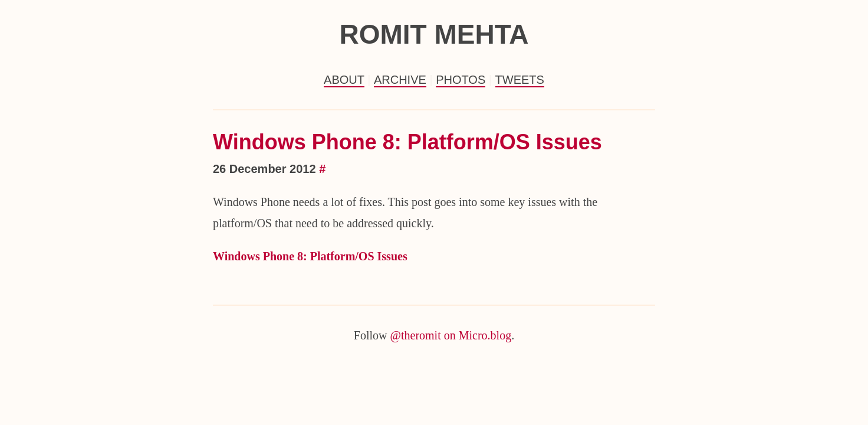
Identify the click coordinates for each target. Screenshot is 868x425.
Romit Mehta (434, 34)
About (344, 80)
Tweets (520, 80)
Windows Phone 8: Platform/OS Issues (407, 142)
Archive (400, 80)
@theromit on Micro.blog (451, 335)
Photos (461, 80)
